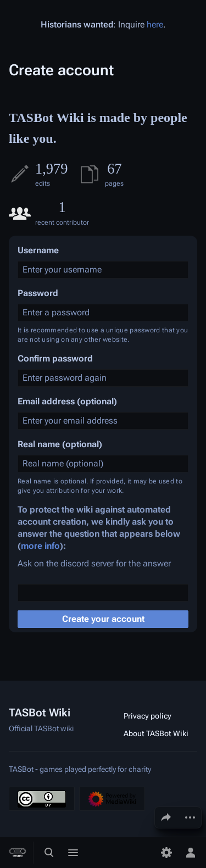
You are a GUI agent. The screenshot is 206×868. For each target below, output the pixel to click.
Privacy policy (147, 716)
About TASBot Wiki (156, 733)
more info (40, 546)
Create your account (103, 619)
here (155, 24)
